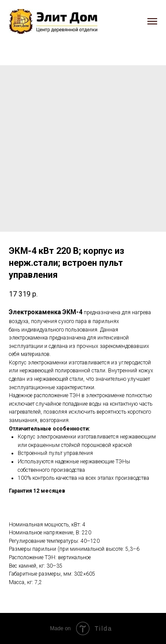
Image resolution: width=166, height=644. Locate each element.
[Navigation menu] (152, 21)
